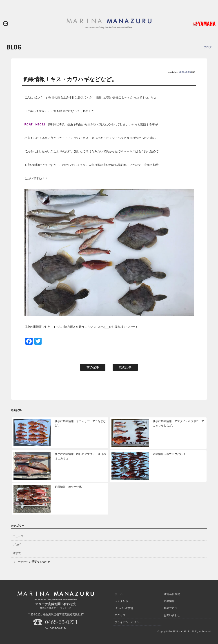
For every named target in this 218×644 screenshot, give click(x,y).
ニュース (18, 536)
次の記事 (125, 367)
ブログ (17, 545)
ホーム (119, 594)
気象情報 (169, 600)
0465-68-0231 (61, 622)
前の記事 (93, 367)
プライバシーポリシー (128, 619)
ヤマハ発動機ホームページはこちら (195, 24)
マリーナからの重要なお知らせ (32, 562)
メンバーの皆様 (124, 606)
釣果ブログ (171, 606)
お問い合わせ (6, 24)
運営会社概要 (172, 594)
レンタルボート (124, 600)
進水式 (17, 553)
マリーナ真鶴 (109, 24)
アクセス (120, 613)
